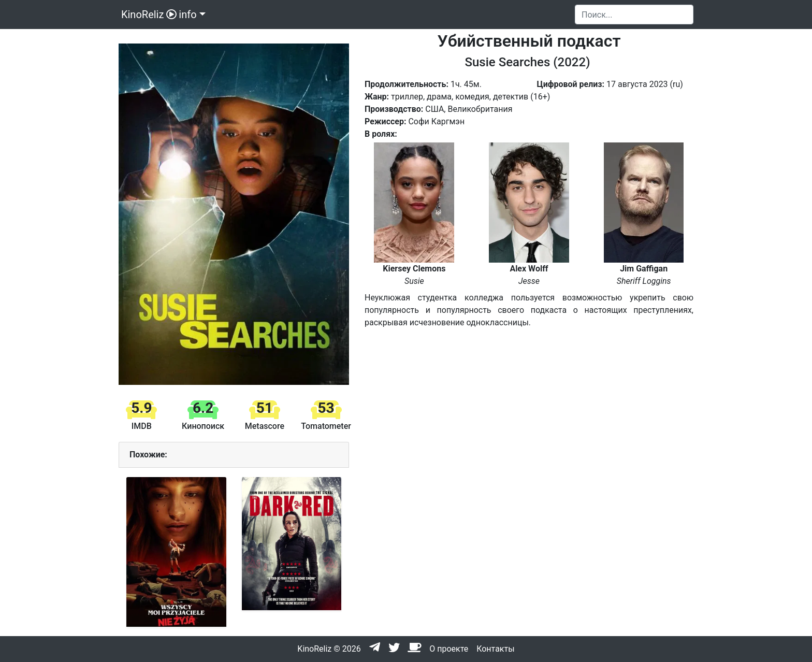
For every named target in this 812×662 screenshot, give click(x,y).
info (187, 15)
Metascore (265, 426)
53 (326, 408)
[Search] (634, 15)
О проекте (449, 649)
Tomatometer (326, 426)
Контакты (495, 649)
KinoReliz (148, 15)
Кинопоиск (203, 426)
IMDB (142, 426)
